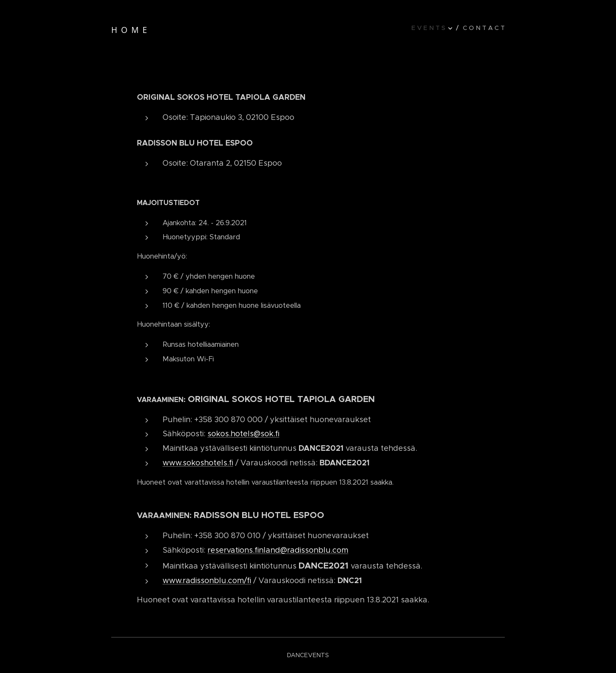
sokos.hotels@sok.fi (243, 434)
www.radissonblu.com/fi (207, 581)
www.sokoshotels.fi (198, 463)
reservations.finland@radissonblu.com (278, 550)
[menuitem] (435, 28)
